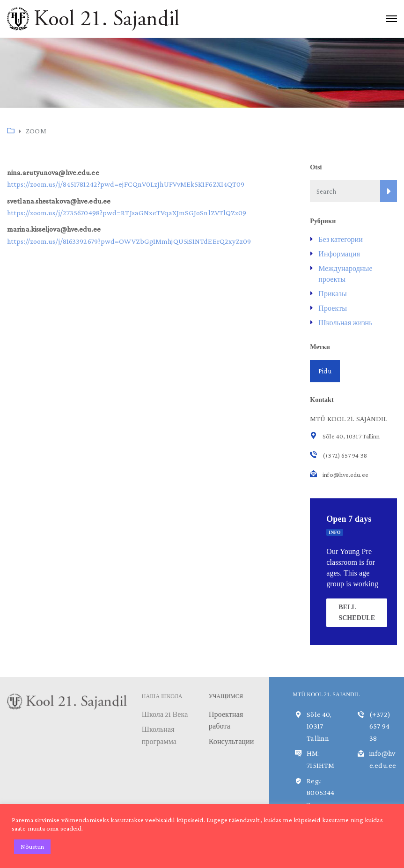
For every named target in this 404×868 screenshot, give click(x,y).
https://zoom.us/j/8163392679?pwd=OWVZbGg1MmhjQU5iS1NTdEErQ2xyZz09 (129, 241)
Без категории (341, 239)
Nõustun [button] (32, 846)
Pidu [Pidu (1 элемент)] (325, 371)
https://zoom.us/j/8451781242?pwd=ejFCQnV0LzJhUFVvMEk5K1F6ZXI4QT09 (126, 184)
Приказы (333, 294)
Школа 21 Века (165, 714)
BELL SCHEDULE (357, 612)
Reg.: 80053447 (320, 793)
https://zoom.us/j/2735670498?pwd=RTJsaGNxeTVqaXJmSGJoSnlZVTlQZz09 (127, 213)
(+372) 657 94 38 (380, 726)
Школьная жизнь (345, 323)
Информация (339, 254)
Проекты (333, 308)
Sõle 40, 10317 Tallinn (319, 726)
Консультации (233, 741)
